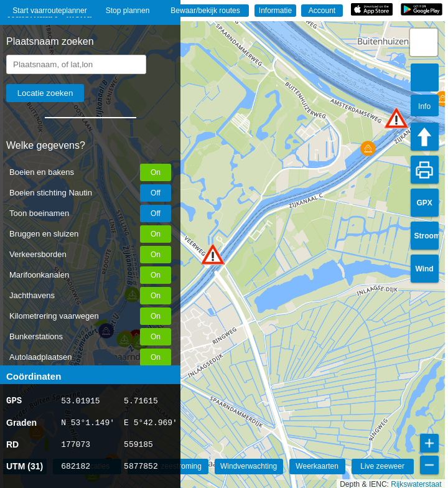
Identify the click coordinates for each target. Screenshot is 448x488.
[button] (213, 254)
